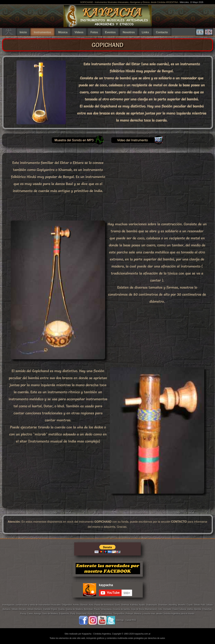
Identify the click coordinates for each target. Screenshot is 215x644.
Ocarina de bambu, (122, 609)
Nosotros (129, 32)
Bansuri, (85, 605)
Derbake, (168, 609)
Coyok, (190, 605)
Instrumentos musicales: (50, 605)
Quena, (62, 609)
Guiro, (118, 605)
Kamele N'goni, (51, 609)
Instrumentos (42, 32)
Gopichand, (82, 614)
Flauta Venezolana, (103, 609)
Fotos (94, 32)
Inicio (23, 32)
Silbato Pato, (200, 605)
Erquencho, (65, 614)
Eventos (110, 32)
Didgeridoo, (67, 605)
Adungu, (38, 614)
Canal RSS (131, 620)
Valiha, (190, 609)
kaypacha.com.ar (142, 634)
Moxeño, (182, 605)
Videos (79, 32)
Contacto (162, 32)
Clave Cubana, (180, 609)
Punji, (73, 614)
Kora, (92, 605)
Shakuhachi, (152, 605)
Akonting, (173, 605)
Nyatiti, (142, 605)
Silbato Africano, (20, 609)
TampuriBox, (120, 614)
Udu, (161, 609)
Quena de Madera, (75, 609)
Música (63, 32)
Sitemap (120, 620)
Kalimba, (134, 605)
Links (145, 32)
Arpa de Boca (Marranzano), (145, 609)
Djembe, (198, 609)
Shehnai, (126, 605)
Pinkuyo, (130, 614)
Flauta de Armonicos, (105, 605)
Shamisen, (163, 605)
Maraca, (138, 614)
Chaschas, (207, 609)
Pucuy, (24, 614)
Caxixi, (31, 614)
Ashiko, (77, 605)
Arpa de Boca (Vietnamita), (100, 614)
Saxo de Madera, (51, 614)
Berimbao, (89, 609)
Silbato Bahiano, (35, 609)
